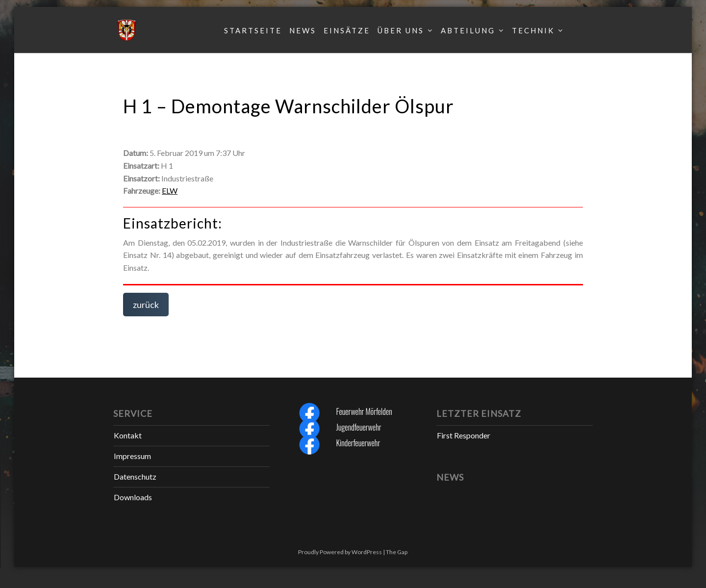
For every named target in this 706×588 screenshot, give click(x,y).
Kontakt (128, 435)
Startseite (253, 30)
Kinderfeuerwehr (358, 443)
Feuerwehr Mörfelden (364, 411)
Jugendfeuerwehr (358, 427)
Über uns (401, 30)
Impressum (132, 456)
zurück (146, 305)
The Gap (397, 552)
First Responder (464, 435)
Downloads (133, 497)
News (303, 30)
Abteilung (468, 30)
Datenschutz (135, 476)
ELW (170, 191)
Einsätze (347, 30)
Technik (533, 30)
